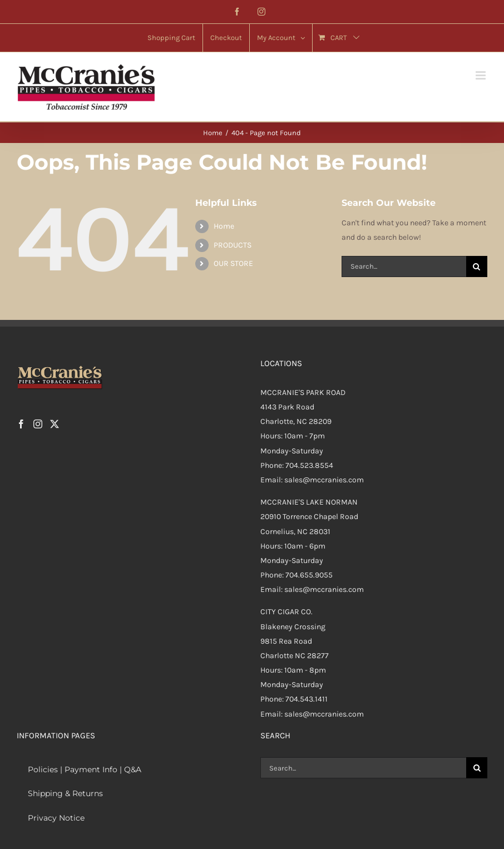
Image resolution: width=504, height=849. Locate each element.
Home (224, 226)
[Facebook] (21, 424)
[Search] (477, 266)
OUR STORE (233, 263)
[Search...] (404, 266)
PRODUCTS (233, 245)
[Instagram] (38, 424)
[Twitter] (55, 424)
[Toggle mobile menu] (481, 75)
